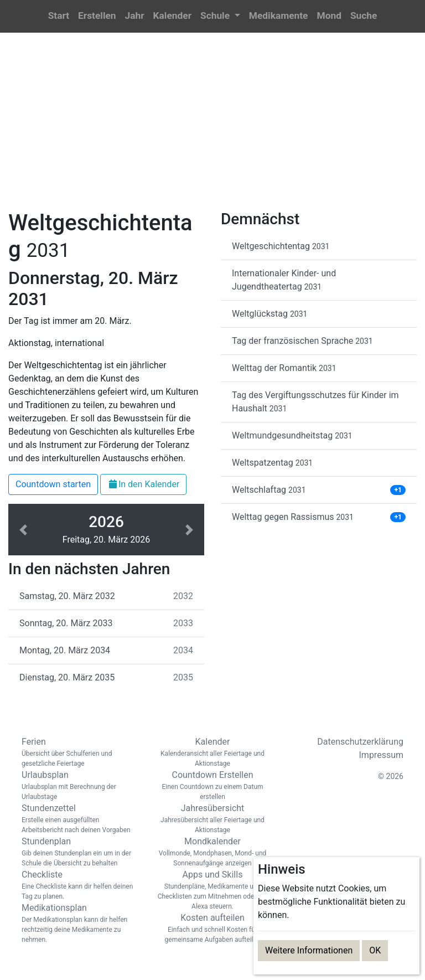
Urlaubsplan (80, 786)
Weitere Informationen (309, 950)
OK (375, 950)
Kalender (212, 752)
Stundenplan (80, 852)
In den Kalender (143, 484)
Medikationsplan (80, 924)
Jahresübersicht (212, 819)
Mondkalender (212, 852)
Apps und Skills (212, 890)
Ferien (80, 752)
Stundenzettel (80, 819)
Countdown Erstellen (212, 786)
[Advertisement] (212, 128)
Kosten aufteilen (212, 929)
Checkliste (80, 885)
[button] (220, 16)
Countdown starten (53, 484)
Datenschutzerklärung (360, 742)
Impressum (382, 755)
